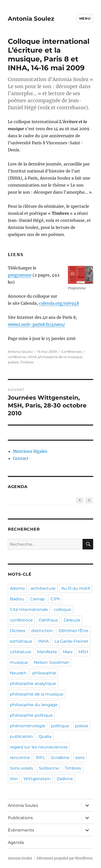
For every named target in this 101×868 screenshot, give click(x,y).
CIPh (55, 599)
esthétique (21, 641)
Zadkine (65, 779)
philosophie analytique (33, 684)
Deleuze (72, 620)
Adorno (17, 588)
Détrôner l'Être (73, 631)
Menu (85, 18)
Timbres (27, 362)
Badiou (17, 599)
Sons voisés (21, 768)
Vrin (14, 779)
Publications (20, 818)
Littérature (21, 652)
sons (80, 758)
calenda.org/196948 (59, 303)
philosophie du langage (34, 705)
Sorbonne (49, 768)
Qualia (45, 736)
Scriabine (60, 758)
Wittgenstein (37, 779)
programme (20, 275)
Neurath (18, 673)
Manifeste (47, 652)
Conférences (72, 352)
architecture (43, 588)
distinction (42, 631)
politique (60, 726)
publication (21, 736)
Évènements (21, 830)
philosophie (44, 673)
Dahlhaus (48, 620)
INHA (32, 357)
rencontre (20, 758)
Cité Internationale (29, 610)
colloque (62, 610)
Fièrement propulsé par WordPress (65, 858)
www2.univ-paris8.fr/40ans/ (36, 324)
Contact (21, 458)
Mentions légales (30, 451)
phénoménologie (28, 726)
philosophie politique (31, 715)
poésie (13, 362)
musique (19, 662)
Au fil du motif (76, 588)
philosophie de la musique (60, 357)
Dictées (18, 631)
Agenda (16, 842)
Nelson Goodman (52, 662)
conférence (17, 357)
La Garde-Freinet (71, 641)
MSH (83, 652)
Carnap (37, 599)
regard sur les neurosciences (39, 747)
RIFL (40, 758)
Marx (68, 652)
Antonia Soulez (31, 19)
